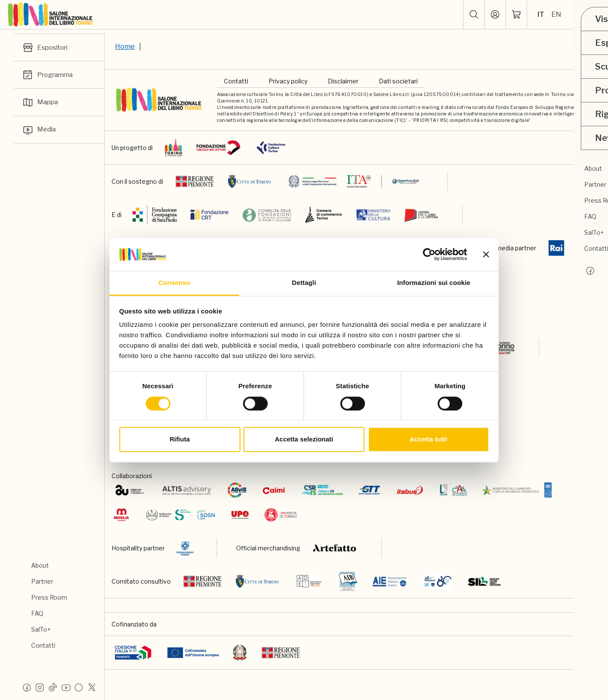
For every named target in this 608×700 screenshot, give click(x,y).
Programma (49, 76)
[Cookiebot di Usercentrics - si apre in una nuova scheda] (429, 254)
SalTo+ (41, 629)
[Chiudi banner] (486, 254)
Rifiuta (180, 439)
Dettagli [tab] (304, 283)
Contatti (43, 645)
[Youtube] (66, 687)
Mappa (41, 104)
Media (40, 132)
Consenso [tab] (174, 283)
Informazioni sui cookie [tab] (434, 283)
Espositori (46, 48)
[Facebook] (27, 687)
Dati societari (398, 81)
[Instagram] (40, 687)
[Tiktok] (53, 687)
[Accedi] (495, 15)
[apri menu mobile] (593, 15)
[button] (474, 15)
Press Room (49, 597)
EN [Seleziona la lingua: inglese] (556, 14)
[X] (92, 687)
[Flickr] (79, 687)
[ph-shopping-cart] (516, 15)
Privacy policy (288, 81)
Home (125, 46)
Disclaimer (343, 81)
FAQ (37, 613)
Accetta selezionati (304, 439)
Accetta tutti (428, 439)
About (40, 565)
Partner (42, 581)
